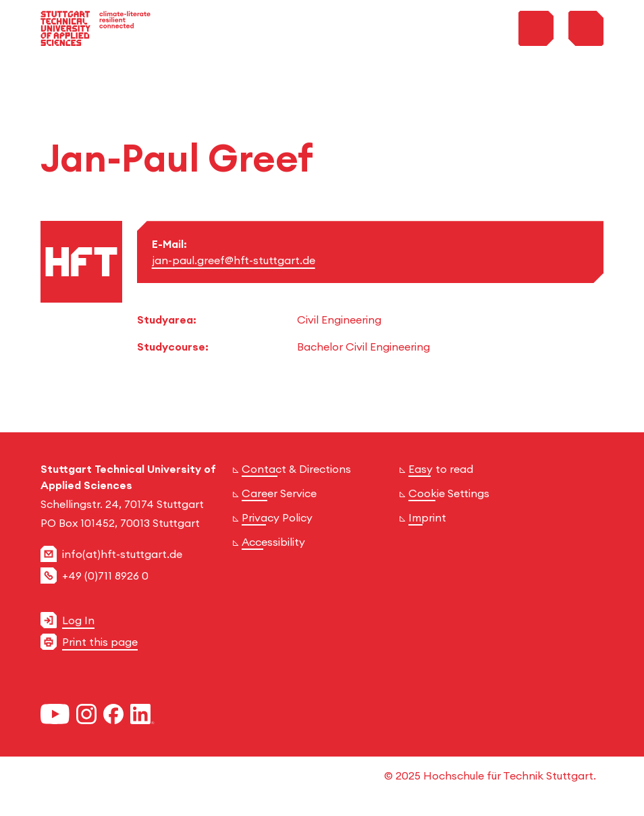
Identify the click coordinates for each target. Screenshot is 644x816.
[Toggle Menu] (586, 28)
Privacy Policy (277, 517)
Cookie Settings (449, 493)
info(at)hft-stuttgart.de (122, 554)
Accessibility (273, 542)
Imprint (427, 517)
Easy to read (441, 469)
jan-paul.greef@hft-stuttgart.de (234, 260)
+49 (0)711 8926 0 (105, 576)
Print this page (100, 642)
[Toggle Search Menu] (536, 28)
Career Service (279, 493)
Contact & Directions (296, 469)
